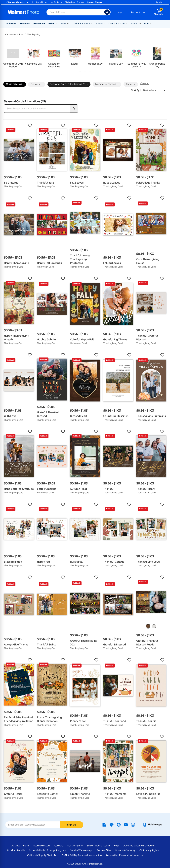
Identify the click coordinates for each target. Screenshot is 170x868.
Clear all (145, 83)
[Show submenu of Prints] (68, 23)
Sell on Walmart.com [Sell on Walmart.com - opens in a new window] (98, 846)
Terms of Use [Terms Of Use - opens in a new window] (104, 850)
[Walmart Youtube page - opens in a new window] (126, 825)
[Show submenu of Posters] (104, 23)
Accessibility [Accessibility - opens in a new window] (36, 850)
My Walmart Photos (74, 2)
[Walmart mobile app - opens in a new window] (152, 825)
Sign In (159, 2)
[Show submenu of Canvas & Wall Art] (126, 23)
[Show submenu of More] (151, 23)
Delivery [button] (37, 84)
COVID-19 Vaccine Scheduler (139, 846)
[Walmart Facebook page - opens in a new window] (104, 825)
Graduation (39, 23)
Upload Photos (94, 2)
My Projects (56, 2)
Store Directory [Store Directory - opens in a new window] (42, 846)
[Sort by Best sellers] (154, 90)
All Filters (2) (15, 84)
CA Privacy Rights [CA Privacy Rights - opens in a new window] (149, 850)
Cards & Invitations (14, 34)
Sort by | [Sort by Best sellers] (136, 90)
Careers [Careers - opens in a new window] (59, 846)
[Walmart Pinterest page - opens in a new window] (119, 825)
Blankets (135, 23)
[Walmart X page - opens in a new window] (112, 825)
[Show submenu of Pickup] (57, 23)
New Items (25, 23)
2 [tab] (84, 71)
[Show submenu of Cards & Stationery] (91, 23)
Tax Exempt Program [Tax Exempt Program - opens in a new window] (54, 850)
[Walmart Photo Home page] (24, 12)
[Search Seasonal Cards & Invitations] (37, 109)
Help (119, 12)
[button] (19, 125)
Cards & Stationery (81, 23)
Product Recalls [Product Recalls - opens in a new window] (16, 850)
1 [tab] (79, 71)
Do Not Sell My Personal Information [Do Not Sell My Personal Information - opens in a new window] (82, 855)
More (147, 23)
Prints (64, 23)
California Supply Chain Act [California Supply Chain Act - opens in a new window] (42, 855)
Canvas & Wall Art (117, 23)
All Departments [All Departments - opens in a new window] (20, 846)
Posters (99, 23)
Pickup (52, 23)
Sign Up (72, 825)
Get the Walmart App (81, 850)
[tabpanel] (13, 57)
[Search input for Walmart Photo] (75, 12)
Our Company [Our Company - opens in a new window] (75, 846)
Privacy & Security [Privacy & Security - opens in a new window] (125, 850)
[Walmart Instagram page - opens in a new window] (133, 825)
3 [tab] (89, 71)
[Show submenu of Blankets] (140, 23)
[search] (74, 109)
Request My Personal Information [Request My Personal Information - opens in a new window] (124, 855)
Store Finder (41, 2)
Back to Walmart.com (18, 2)
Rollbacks (11, 23)
